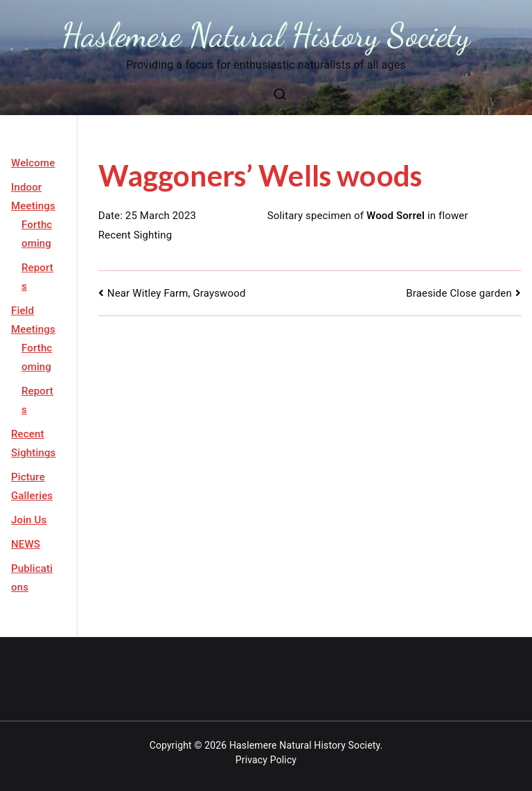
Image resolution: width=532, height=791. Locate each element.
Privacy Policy (266, 760)
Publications (32, 578)
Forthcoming (37, 234)
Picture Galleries (32, 486)
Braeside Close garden (459, 293)
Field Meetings (33, 320)
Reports (37, 277)
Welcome (33, 163)
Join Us (29, 520)
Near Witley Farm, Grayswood (177, 293)
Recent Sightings (34, 443)
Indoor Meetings (33, 197)
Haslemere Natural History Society (266, 35)
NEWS (26, 544)
